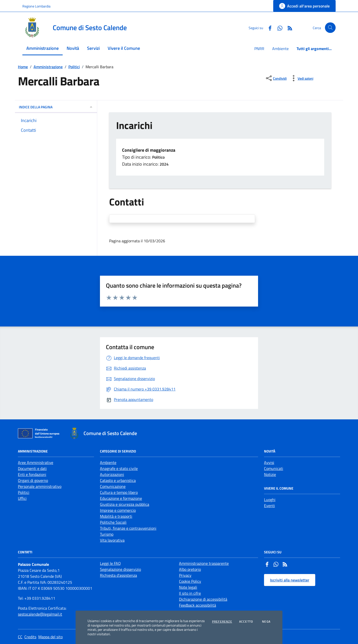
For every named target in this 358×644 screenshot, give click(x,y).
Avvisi (269, 462)
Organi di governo (33, 480)
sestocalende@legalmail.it (40, 614)
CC (20, 637)
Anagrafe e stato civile (119, 468)
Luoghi (270, 500)
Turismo (107, 534)
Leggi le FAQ (110, 563)
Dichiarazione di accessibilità (203, 599)
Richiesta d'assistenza (118, 575)
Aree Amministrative (36, 462)
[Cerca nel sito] (330, 28)
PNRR (259, 49)
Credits (30, 637)
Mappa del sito (50, 637)
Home (23, 67)
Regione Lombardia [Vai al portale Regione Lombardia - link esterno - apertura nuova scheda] (36, 6)
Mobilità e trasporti (116, 516)
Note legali (188, 587)
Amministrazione (48, 67)
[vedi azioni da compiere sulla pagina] (301, 78)
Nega (266, 622)
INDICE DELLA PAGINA (56, 107)
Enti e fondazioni (32, 474)
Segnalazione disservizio (120, 569)
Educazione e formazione (121, 498)
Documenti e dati (32, 468)
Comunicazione (113, 486)
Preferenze (222, 622)
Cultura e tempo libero (119, 492)
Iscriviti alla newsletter (290, 580)
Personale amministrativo (40, 486)
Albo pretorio (190, 569)
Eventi (269, 506)
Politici (74, 67)
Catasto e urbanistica (118, 480)
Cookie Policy (190, 581)
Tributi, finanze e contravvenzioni (128, 528)
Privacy (185, 575)
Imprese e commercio (118, 510)
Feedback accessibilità (198, 605)
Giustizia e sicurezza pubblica (125, 504)
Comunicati (274, 468)
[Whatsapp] (278, 28)
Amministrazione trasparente (204, 563)
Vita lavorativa (112, 540)
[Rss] (288, 28)
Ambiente (280, 49)
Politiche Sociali (113, 522)
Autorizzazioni (112, 474)
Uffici (22, 498)
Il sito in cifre (190, 593)
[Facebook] (268, 28)
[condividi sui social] (276, 78)
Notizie (270, 474)
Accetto (246, 622)
